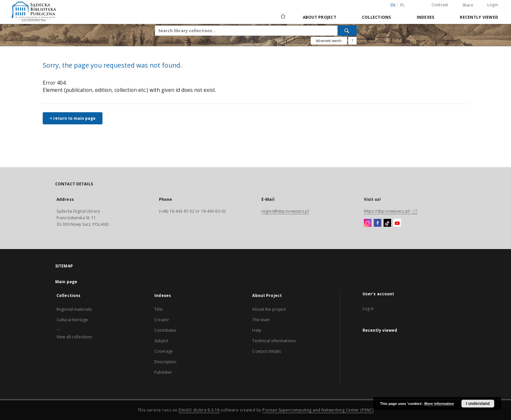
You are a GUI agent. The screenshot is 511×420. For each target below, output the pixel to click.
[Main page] (283, 17)
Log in (368, 309)
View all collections (74, 337)
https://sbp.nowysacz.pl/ (391, 211)
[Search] (347, 31)
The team (261, 320)
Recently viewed (479, 17)
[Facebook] (378, 223)
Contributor (166, 330)
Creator (162, 320)
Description (165, 362)
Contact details (267, 351)
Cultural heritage (72, 320)
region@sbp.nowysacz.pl (285, 211)
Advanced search (329, 41)
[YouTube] (397, 223)
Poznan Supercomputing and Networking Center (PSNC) (318, 410)
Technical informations (274, 341)
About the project (269, 309)
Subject (161, 341)
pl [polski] (403, 5)
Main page (66, 282)
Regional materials (74, 309)
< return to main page (73, 118)
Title (158, 309)
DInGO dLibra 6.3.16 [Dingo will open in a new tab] (199, 410)
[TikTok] (387, 223)
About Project (320, 17)
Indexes (426, 17)
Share (468, 5)
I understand (478, 404)
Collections (377, 17)
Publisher (163, 372)
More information (439, 404)
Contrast (440, 5)
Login (493, 5)
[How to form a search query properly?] (352, 41)
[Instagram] (368, 223)
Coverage (164, 351)
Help (257, 330)
